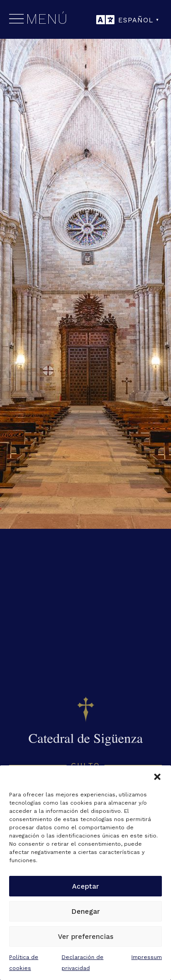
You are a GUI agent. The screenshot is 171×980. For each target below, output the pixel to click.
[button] (157, 777)
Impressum (147, 957)
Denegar (86, 912)
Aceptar (85, 886)
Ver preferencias (86, 937)
